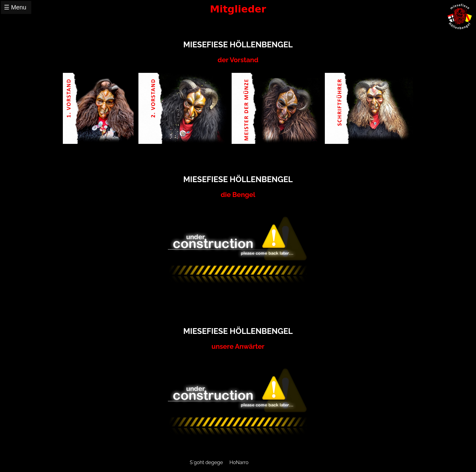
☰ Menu (15, 7)
